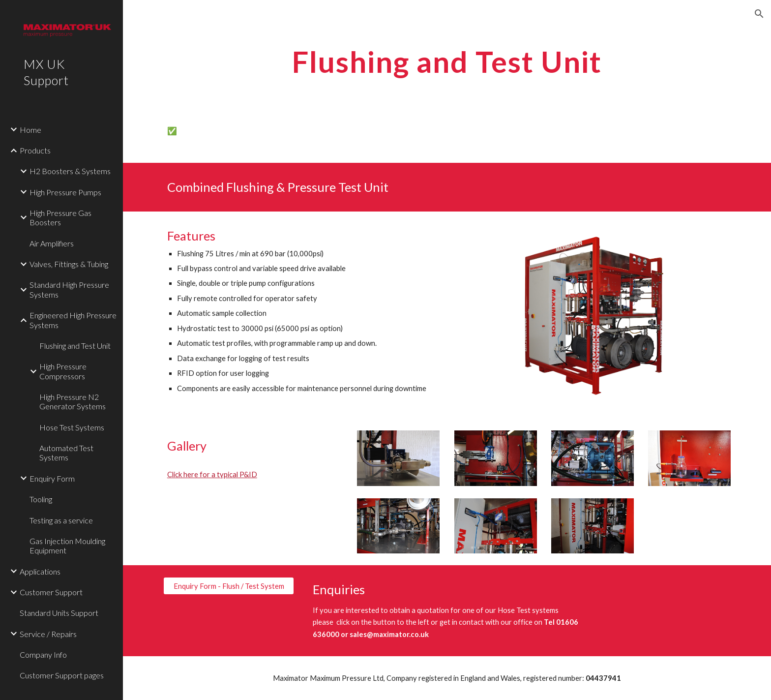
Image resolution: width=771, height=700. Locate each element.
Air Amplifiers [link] (52, 243)
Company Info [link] (43, 654)
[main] (447, 61)
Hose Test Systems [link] (72, 427)
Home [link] (30, 130)
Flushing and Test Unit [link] (75, 346)
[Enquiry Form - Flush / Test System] (229, 586)
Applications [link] (40, 571)
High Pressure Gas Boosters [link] (60, 217)
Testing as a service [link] (61, 520)
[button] (759, 14)
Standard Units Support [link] (59, 613)
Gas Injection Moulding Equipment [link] (67, 546)
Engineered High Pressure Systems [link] (73, 320)
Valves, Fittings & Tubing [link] (69, 264)
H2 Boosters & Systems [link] (70, 171)
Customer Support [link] (51, 592)
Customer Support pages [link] (62, 675)
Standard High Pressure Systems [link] (69, 289)
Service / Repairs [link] (48, 634)
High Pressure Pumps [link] (65, 192)
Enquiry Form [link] (52, 478)
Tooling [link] (41, 499)
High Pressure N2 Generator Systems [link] (73, 401)
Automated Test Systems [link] (66, 453)
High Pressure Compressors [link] (63, 371)
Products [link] (35, 150)
